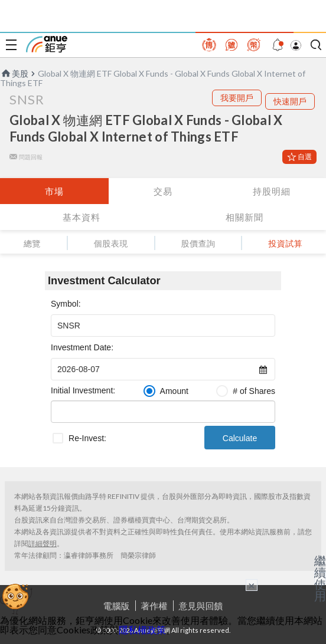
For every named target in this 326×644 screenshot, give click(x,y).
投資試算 (285, 243)
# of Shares (254, 391)
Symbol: (66, 304)
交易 (163, 191)
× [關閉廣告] (252, 585)
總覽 (32, 243)
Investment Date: (82, 347)
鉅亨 (47, 44)
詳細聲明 (43, 543)
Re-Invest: (87, 438)
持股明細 (272, 191)
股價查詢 (198, 243)
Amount (174, 391)
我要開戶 (237, 98)
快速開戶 (290, 101)
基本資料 (81, 217)
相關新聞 (244, 217)
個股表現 (111, 243)
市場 (54, 191)
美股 (14, 73)
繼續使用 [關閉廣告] (320, 578)
